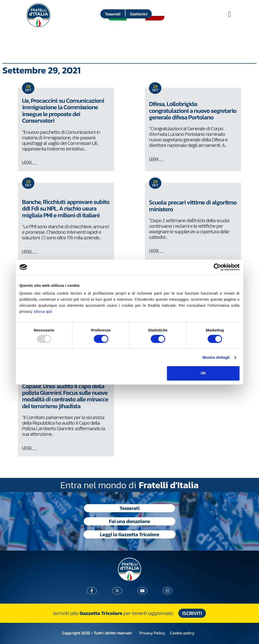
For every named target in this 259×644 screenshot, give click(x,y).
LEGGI (27, 162)
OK (203, 373)
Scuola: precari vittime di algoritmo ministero (193, 206)
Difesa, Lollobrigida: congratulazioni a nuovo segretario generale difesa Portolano (193, 111)
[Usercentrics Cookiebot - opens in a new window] (217, 267)
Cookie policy (182, 633)
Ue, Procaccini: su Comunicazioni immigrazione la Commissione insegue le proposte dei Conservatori (63, 111)
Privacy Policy (152, 633)
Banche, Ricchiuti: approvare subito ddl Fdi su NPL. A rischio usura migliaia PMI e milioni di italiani (66, 209)
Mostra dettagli (216, 357)
